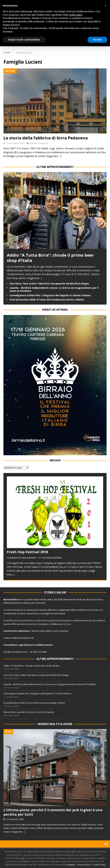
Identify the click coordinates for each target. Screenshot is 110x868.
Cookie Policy (99, 865)
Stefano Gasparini (39, 143)
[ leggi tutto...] (34, 278)
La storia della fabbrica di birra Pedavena (46, 138)
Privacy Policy (84, 865)
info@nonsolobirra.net (15, 652)
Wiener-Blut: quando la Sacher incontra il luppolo (29, 712)
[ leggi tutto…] (53, 156)
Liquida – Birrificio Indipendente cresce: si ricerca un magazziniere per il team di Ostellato (54, 289)
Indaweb (71, 865)
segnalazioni (26, 645)
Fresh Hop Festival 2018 (27, 552)
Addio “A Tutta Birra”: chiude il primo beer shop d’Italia (50, 258)
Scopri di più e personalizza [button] (24, 40)
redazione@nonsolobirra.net (19, 638)
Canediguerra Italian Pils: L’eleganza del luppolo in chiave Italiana (50, 295)
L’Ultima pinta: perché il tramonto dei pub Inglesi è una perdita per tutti (53, 812)
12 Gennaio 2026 (15, 819)
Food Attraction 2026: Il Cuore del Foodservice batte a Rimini (47, 300)
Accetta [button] (97, 40)
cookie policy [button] (75, 15)
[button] (105, 844)
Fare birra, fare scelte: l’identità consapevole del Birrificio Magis (49, 284)
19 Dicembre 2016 (15, 143)
